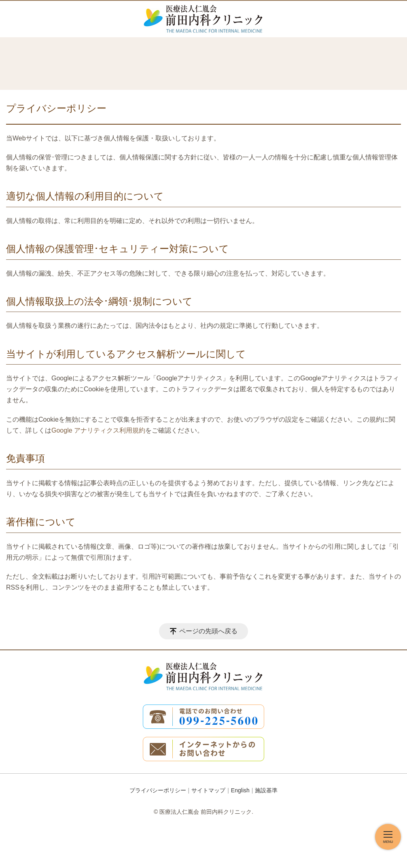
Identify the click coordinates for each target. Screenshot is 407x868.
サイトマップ (208, 790)
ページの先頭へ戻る (208, 631)
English (240, 790)
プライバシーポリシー (158, 790)
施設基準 (266, 790)
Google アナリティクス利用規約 (98, 430)
